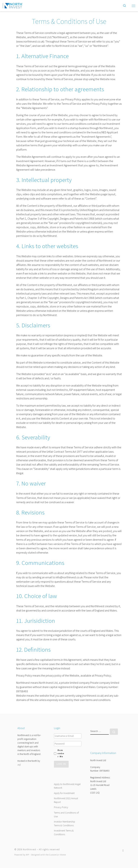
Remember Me (61, 753)
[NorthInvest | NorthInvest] (13, 5)
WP (28, 855)
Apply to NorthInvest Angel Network (67, 786)
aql (19, 765)
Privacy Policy (61, 807)
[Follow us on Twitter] (123, 851)
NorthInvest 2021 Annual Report (66, 800)
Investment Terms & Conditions (64, 832)
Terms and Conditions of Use (66, 814)
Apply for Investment (64, 793)
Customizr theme (58, 855)
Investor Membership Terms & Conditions (65, 823)
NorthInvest (29, 849)
